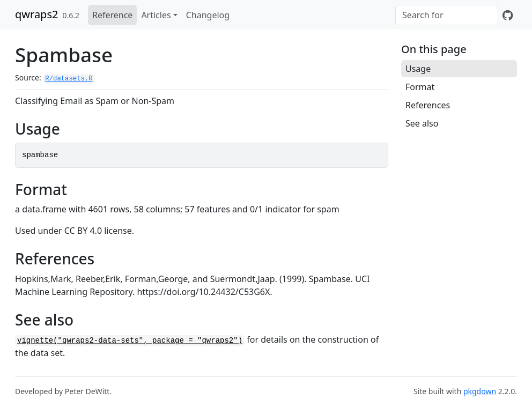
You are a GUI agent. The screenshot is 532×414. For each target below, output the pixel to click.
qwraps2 (36, 14)
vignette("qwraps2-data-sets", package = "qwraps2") (130, 341)
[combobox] (447, 15)
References (428, 105)
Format (420, 87)
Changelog (208, 15)
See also (422, 123)
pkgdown (480, 391)
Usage (418, 69)
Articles (156, 15)
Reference (112, 15)
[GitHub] (508, 15)
